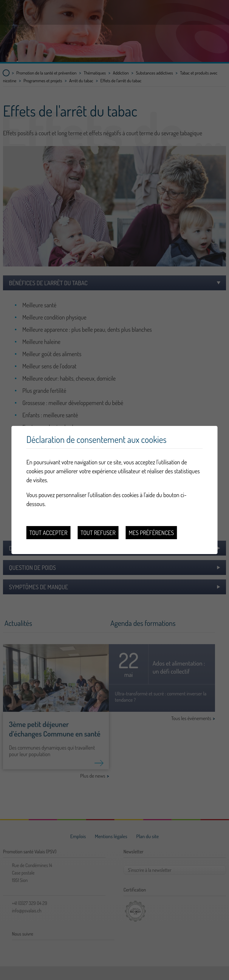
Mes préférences (151, 533)
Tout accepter (48, 533)
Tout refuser (98, 533)
